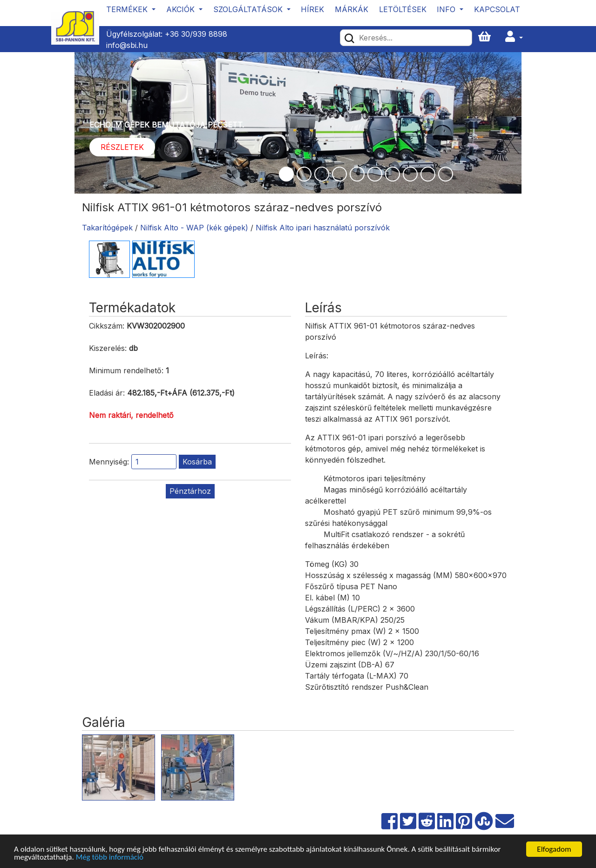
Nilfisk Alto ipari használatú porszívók (323, 228)
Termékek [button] (128, 9)
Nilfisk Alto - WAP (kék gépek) (194, 228)
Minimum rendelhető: (126, 370)
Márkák (352, 9)
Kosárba (197, 462)
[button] (514, 37)
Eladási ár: (107, 393)
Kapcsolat (497, 9)
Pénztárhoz (190, 491)
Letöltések (403, 9)
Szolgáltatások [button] (249, 9)
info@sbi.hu (127, 45)
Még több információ (110, 858)
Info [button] (447, 9)
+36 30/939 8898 (196, 34)
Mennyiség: (109, 462)
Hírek (312, 9)
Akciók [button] (182, 9)
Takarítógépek (107, 228)
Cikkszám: (107, 326)
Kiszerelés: (108, 348)
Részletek (122, 147)
